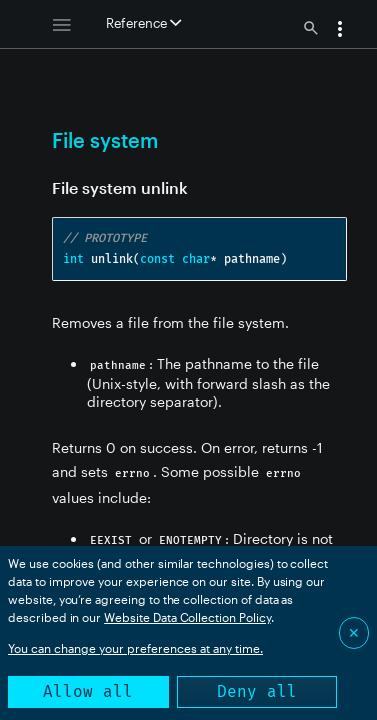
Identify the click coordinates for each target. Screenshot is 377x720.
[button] (340, 31)
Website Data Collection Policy (187, 617)
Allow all (88, 691)
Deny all (257, 691)
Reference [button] (143, 23)
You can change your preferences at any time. (135, 648)
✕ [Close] (354, 632)
